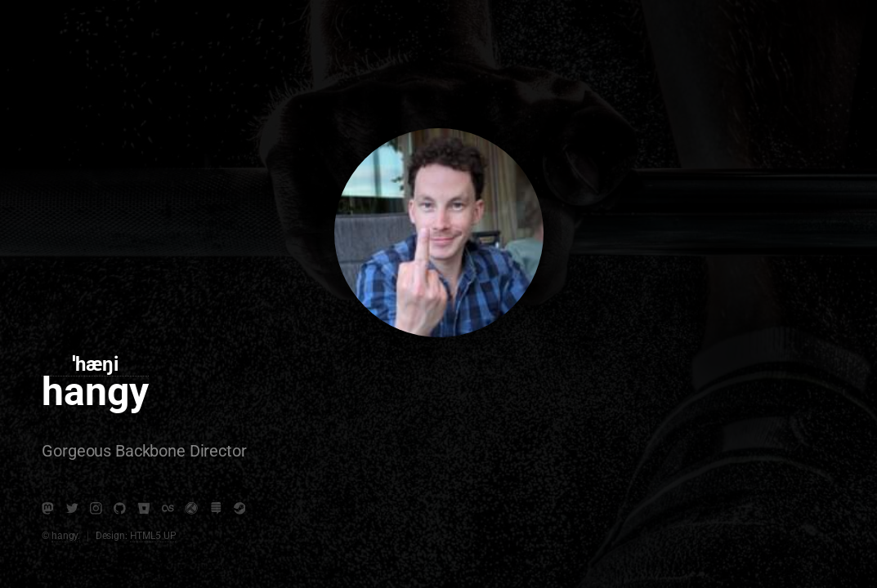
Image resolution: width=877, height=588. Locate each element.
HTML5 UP (153, 536)
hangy (65, 536)
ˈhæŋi (95, 364)
